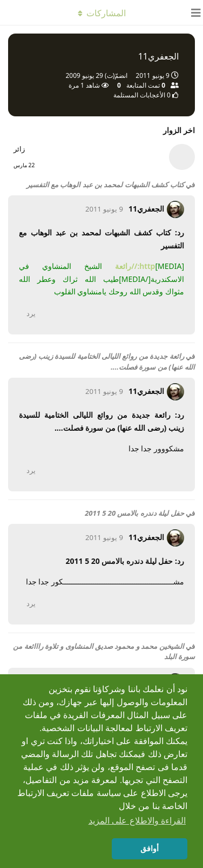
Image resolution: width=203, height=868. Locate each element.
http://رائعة (135, 266)
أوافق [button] (150, 849)
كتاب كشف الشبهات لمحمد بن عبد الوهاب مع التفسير (105, 185)
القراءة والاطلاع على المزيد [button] (137, 821)
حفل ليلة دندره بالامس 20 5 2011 (134, 513)
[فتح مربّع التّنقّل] (192, 12)
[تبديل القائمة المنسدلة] (101, 12)
